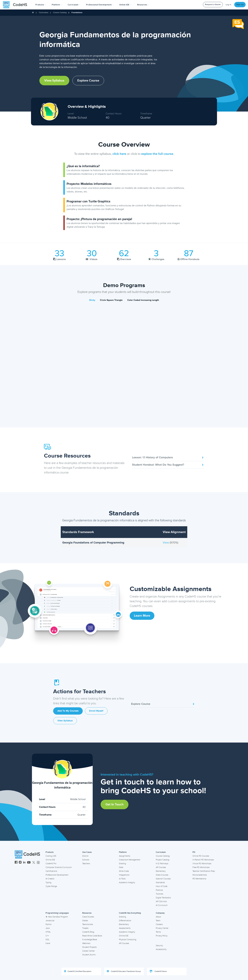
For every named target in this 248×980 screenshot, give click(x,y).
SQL (48, 940)
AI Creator (50, 879)
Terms (158, 932)
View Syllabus (54, 81)
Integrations (124, 875)
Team (158, 921)
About (158, 917)
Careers (159, 924)
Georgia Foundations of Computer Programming (93, 543)
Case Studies (88, 917)
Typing (48, 883)
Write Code (124, 871)
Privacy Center (162, 928)
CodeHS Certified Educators (78, 971)
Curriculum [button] (74, 5)
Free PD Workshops (201, 867)
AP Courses (161, 867)
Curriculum (44, 13)
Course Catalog (60, 13)
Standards (160, 883)
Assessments (125, 928)
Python (49, 924)
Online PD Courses (201, 856)
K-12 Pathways (162, 864)
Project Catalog (163, 860)
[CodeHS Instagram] (20, 863)
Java (48, 928)
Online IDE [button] (125, 5)
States (85, 921)
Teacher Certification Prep (204, 871)
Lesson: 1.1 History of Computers (168, 457)
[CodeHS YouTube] (29, 863)
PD (194, 852)
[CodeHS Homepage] (16, 5)
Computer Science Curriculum (59, 867)
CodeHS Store (158, 971)
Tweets (85, 928)
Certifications (51, 871)
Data (121, 867)
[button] (41, 5)
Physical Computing (128, 940)
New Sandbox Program (57, 917)
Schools (86, 860)
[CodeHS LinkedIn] (24, 863)
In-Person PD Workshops (203, 860)
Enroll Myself (96, 711)
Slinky (92, 300)
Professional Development (57, 875)
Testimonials (88, 924)
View (166, 543)
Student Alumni (89, 955)
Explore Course (88, 81)
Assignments (125, 856)
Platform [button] (57, 5)
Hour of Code (162, 886)
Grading (122, 864)
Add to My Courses (68, 711)
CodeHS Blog (88, 932)
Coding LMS (51, 856)
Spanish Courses (163, 879)
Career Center (88, 951)
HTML (48, 932)
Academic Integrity (127, 883)
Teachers (86, 864)
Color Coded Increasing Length (143, 300)
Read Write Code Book (92, 936)
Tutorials (160, 894)
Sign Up (240, 5)
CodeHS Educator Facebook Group (124, 971)
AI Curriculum (162, 905)
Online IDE (50, 860)
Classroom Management (130, 860)
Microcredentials (200, 875)
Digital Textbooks (163, 898)
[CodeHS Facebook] (16, 863)
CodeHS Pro (51, 864)
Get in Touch (115, 804)
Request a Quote (213, 5)
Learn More (142, 616)
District (85, 856)
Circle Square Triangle (111, 300)
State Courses (162, 875)
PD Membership (199, 879)
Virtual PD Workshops (202, 864)
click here (119, 154)
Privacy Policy (162, 936)
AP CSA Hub (161, 901)
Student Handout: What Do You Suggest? (168, 465)
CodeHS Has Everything (130, 913)
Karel (48, 943)
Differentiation (125, 921)
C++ (47, 936)
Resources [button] (143, 5)
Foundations (77, 13)
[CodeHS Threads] (38, 863)
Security (159, 946)
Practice (159, 890)
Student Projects (89, 947)
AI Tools (122, 879)
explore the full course (157, 154)
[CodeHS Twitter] (34, 863)
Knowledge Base (90, 940)
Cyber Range (51, 886)
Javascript (50, 921)
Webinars (86, 943)
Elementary (161, 871)
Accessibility (161, 949)
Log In (229, 5)
